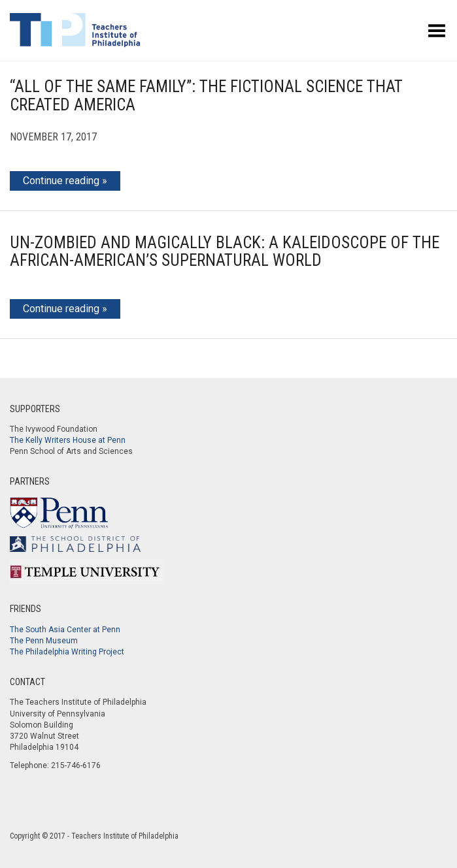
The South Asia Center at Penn (65, 630)
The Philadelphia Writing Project (67, 652)
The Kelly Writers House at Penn (68, 440)
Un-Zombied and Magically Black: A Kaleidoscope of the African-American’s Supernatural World (225, 252)
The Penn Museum (44, 641)
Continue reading (61, 181)
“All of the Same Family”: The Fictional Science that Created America (206, 96)
